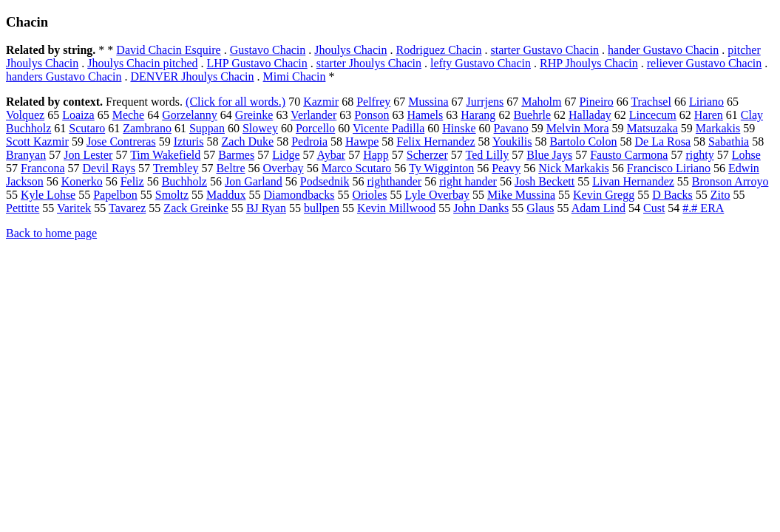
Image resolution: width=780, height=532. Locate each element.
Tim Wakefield (165, 155)
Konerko (82, 181)
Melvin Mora (578, 128)
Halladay (590, 115)
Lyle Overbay (438, 195)
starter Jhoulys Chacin (369, 63)
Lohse (746, 155)
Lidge (286, 155)
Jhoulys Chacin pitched (142, 63)
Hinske (459, 128)
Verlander (313, 115)
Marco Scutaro (357, 168)
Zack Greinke (196, 208)
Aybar (332, 155)
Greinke (254, 115)
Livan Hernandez (633, 181)
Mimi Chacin (295, 76)
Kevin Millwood (396, 208)
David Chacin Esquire (168, 50)
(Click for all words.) (235, 102)
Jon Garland (254, 181)
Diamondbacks (299, 195)
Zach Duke (248, 141)
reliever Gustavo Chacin (705, 63)
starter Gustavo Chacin (545, 50)
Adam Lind (598, 208)
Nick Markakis (574, 168)
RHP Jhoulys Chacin (589, 63)
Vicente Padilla (389, 128)
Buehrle (532, 115)
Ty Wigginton (441, 168)
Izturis (189, 141)
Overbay (284, 168)
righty (699, 155)
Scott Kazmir (37, 141)
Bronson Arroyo (730, 181)
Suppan (207, 128)
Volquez (25, 115)
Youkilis (512, 141)
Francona (43, 168)
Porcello (315, 128)
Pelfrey (373, 102)
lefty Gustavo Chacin (481, 63)
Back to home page (51, 233)
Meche (129, 115)
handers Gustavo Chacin (64, 76)
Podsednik (325, 181)
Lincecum (653, 115)
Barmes (236, 155)
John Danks (481, 208)
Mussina (428, 102)
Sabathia (729, 141)
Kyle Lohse (48, 195)
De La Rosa (663, 141)
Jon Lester (88, 155)
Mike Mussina (521, 195)
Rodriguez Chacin (439, 50)
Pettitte (23, 208)
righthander (394, 181)
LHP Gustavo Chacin (257, 63)
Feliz (132, 181)
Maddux (226, 195)
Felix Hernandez (435, 141)
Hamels (425, 115)
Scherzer (427, 155)
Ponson (372, 115)
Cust (654, 208)
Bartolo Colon (583, 141)
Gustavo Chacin (268, 50)
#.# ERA (703, 208)
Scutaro (87, 128)
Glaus (540, 208)
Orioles (369, 195)
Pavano (511, 128)
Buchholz (184, 181)
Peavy (506, 168)
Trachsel (651, 102)
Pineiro (596, 102)
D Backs (672, 195)
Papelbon (115, 195)
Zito (720, 195)
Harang (478, 115)
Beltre (230, 168)
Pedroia (309, 141)
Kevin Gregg (604, 195)
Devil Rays (109, 168)
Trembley (176, 168)
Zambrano (147, 128)
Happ (376, 155)
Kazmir (321, 102)
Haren (709, 115)
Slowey (260, 128)
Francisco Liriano (669, 168)
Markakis (718, 128)
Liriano (706, 102)
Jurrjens (485, 102)
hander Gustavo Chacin (663, 50)
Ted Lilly (487, 155)
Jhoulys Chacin (350, 50)
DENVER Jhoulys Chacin (192, 76)
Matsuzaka (652, 128)
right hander (468, 181)
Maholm (541, 102)
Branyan (26, 155)
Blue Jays (549, 155)
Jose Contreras (121, 141)
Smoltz (172, 195)
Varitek (74, 208)
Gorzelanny (190, 115)
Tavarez (127, 208)
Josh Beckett (545, 181)
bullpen (322, 208)
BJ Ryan (266, 208)
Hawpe (362, 141)
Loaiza (78, 115)
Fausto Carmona (629, 155)
